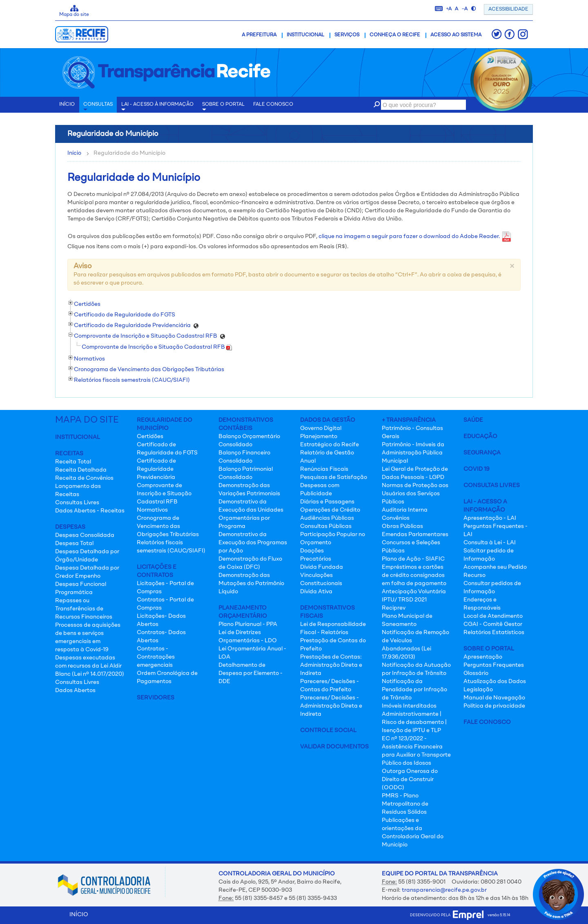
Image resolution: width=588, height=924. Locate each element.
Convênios (396, 518)
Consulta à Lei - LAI (490, 543)
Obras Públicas (402, 526)
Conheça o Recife (395, 35)
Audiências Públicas (327, 518)
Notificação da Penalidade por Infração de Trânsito (414, 690)
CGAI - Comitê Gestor (493, 624)
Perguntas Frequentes (494, 665)
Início (74, 153)
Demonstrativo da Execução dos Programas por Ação (253, 543)
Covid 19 (477, 469)
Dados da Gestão (328, 420)
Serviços (347, 35)
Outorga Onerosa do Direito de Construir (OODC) (410, 779)
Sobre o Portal (223, 107)
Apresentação (483, 657)
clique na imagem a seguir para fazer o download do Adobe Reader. (415, 236)
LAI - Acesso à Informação (157, 107)
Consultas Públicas (326, 526)
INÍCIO (67, 105)
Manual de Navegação (494, 698)
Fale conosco (273, 105)
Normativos (152, 510)
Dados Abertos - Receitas (90, 511)
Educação (480, 436)
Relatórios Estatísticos (494, 632)
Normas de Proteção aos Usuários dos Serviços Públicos (415, 494)
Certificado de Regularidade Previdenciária (156, 469)
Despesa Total (74, 543)
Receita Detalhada (81, 470)
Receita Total (73, 462)
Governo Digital (321, 428)
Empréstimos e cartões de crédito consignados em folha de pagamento (414, 575)
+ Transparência (409, 420)
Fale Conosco (487, 722)
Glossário (476, 673)
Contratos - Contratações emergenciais (156, 657)
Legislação (478, 690)
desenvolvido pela (447, 915)
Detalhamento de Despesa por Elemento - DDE (251, 673)
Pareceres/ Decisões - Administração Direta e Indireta (331, 706)
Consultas (98, 107)
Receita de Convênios (84, 478)
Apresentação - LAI (490, 518)
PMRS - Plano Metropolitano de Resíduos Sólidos (405, 804)
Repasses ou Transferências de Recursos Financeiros (84, 609)
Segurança (482, 453)
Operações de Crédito (330, 510)
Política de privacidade (494, 706)
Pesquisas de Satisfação (334, 477)
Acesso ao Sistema (456, 35)
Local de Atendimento (493, 616)
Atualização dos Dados (495, 681)
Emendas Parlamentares (415, 534)
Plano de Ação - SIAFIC (413, 559)
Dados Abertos (75, 690)
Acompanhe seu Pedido (495, 567)
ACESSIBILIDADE (508, 9)
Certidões (150, 436)
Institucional (305, 35)
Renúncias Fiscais (324, 469)
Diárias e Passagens (327, 502)
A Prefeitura (259, 35)
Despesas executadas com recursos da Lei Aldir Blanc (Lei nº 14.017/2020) (90, 666)
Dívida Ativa (316, 592)
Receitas (69, 454)
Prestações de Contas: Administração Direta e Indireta (331, 665)
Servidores (156, 698)
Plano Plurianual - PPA (248, 624)
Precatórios (316, 559)
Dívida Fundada (322, 567)
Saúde (473, 420)
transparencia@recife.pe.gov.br (444, 890)
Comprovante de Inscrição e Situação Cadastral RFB (157, 347)
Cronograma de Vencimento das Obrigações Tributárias (168, 526)
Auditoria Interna (405, 510)
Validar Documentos (334, 747)
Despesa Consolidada (85, 535)
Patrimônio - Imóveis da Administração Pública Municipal (413, 453)
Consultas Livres (77, 503)
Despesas (70, 527)
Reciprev (394, 608)
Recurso (474, 575)
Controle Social (328, 730)
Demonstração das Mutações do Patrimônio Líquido (251, 583)
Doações (312, 551)
